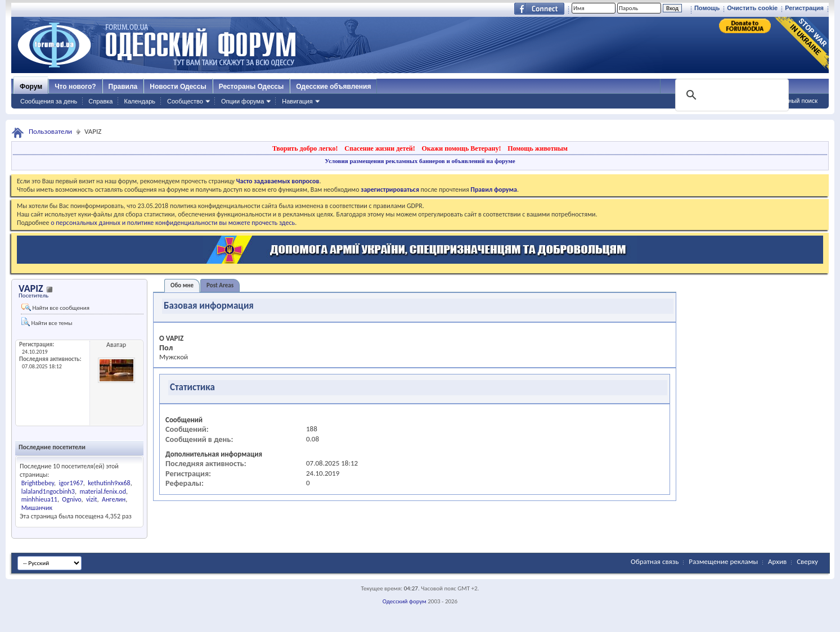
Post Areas (220, 285)
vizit (92, 499)
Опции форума (242, 101)
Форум (31, 87)
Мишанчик (37, 508)
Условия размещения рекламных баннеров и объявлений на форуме (420, 161)
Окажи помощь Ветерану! (461, 148)
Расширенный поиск (788, 101)
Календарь (140, 101)
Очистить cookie (752, 8)
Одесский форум (405, 601)
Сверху (807, 561)
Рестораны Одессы (251, 87)
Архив (777, 561)
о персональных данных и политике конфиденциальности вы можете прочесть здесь (173, 223)
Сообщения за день (49, 101)
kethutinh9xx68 (109, 483)
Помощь (707, 8)
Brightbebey (38, 483)
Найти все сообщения (55, 308)
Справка (100, 101)
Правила (123, 87)
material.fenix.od (103, 491)
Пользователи (50, 131)
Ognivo (71, 499)
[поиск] (731, 95)
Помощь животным (538, 148)
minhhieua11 (39, 499)
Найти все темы (47, 322)
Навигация (297, 101)
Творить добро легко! (305, 148)
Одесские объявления (333, 87)
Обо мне (182, 285)
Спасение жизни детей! (379, 148)
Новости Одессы (178, 87)
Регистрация (804, 8)
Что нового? (75, 87)
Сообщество (185, 101)
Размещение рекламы (723, 561)
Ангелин (114, 499)
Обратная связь (655, 561)
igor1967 (71, 483)
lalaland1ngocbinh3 (48, 491)
